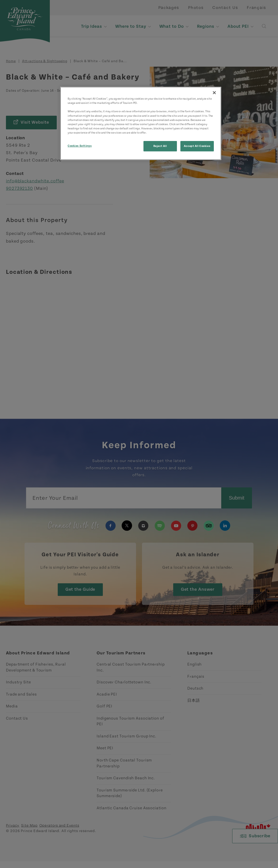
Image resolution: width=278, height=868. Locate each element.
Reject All (160, 146)
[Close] (214, 93)
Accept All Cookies (197, 146)
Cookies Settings (80, 146)
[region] (141, 123)
